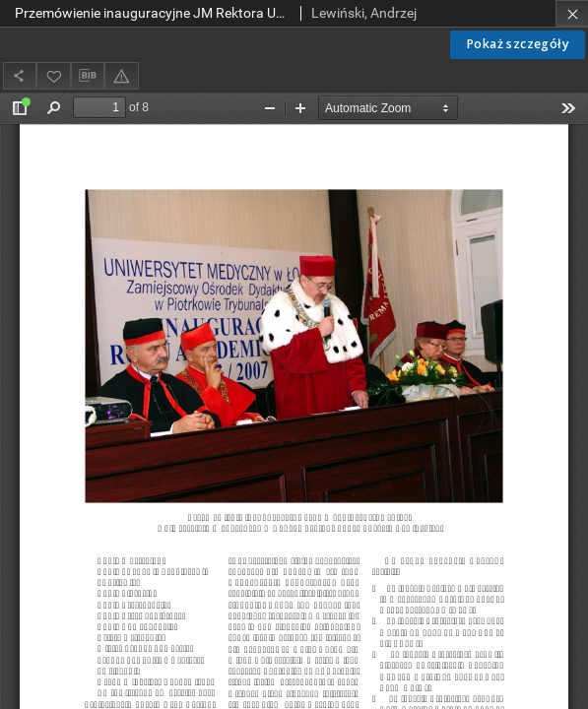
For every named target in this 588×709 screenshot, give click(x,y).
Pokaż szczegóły (518, 44)
